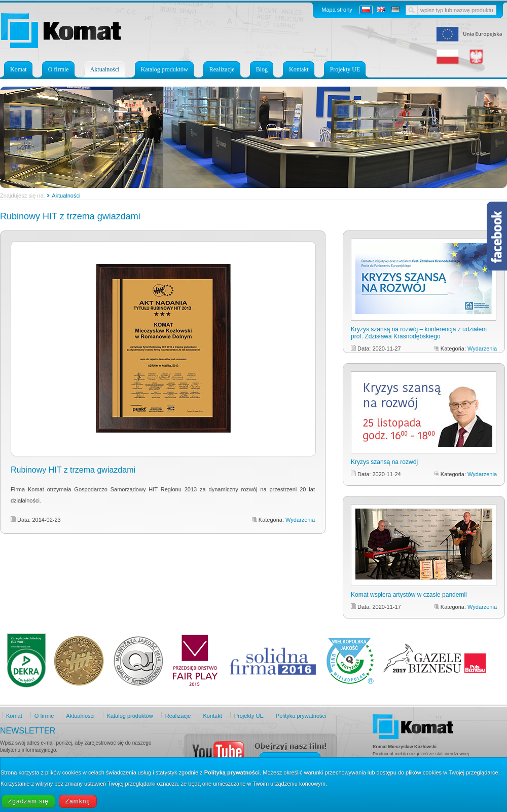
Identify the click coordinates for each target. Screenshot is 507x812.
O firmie (59, 69)
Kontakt (299, 69)
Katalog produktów (165, 69)
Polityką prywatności (232, 772)
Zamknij (78, 801)
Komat (19, 69)
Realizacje (222, 69)
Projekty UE (345, 69)
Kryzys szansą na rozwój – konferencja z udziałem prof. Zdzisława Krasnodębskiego (419, 333)
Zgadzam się (28, 801)
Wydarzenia (300, 520)
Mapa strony (337, 10)
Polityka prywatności (301, 716)
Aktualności (105, 69)
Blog (262, 69)
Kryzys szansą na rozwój (384, 462)
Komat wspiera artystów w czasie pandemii (409, 595)
